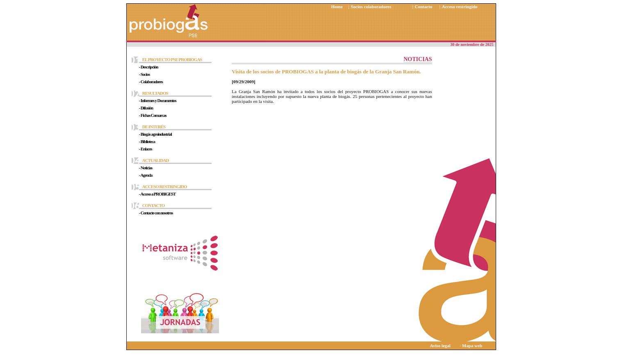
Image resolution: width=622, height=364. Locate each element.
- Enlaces (146, 149)
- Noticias (146, 168)
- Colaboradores (151, 82)
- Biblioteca (147, 141)
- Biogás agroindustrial (155, 134)
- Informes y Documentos (158, 100)
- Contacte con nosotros (156, 213)
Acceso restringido (460, 7)
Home (337, 7)
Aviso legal (440, 346)
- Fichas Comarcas (153, 115)
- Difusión (146, 108)
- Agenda (146, 175)
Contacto (424, 7)
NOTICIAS (418, 59)
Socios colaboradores (371, 7)
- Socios (144, 74)
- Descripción (148, 67)
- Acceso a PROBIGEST (157, 194)
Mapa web (472, 346)
